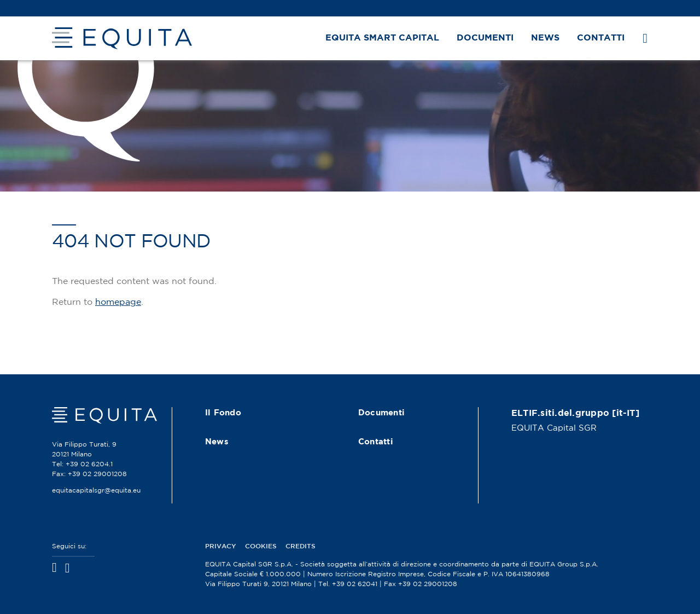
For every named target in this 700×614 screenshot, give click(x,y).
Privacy (221, 546)
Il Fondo (223, 413)
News (545, 38)
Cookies (261, 546)
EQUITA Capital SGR (554, 428)
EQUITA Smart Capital (382, 38)
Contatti (601, 38)
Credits (301, 546)
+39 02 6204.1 (89, 464)
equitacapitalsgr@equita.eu (96, 491)
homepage (118, 302)
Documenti (485, 38)
